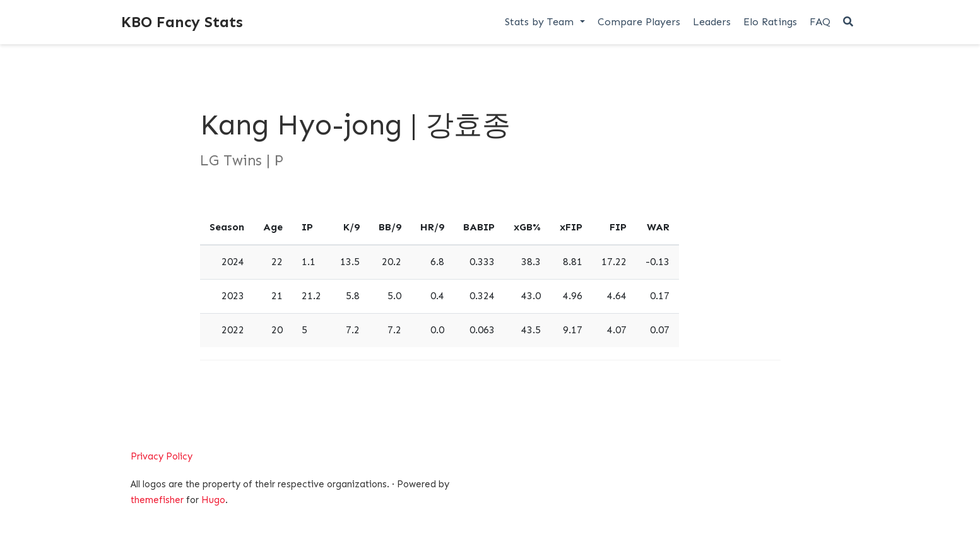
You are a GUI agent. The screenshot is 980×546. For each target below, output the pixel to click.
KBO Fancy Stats (182, 22)
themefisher (157, 500)
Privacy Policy (162, 456)
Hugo (213, 500)
